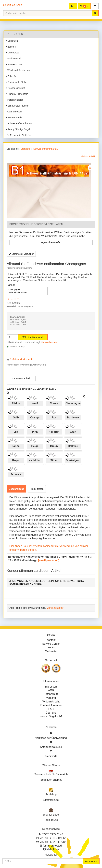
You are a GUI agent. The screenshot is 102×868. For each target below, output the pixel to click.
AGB (51, 690)
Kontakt (51, 640)
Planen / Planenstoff (17, 94)
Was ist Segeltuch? (51, 716)
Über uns (51, 713)
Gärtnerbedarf (14, 112)
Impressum (51, 687)
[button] (95, 6)
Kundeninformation (51, 705)
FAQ (51, 709)
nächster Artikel (88, 156)
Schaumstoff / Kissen (18, 106)
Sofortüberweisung (51, 747)
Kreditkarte (51, 756)
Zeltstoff (11, 47)
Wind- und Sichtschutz (18, 70)
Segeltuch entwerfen (51, 242)
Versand (51, 698)
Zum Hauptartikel (21, 378)
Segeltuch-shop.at (51, 780)
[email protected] (49, 560)
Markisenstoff (14, 59)
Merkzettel (51, 651)
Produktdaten (37, 489)
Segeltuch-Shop (13, 5)
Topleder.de (51, 820)
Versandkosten (49, 342)
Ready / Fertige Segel (18, 129)
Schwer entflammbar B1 (19, 123)
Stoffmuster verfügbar (21, 254)
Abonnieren (91, 861)
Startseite (26, 149)
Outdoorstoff (13, 53)
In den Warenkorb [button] (33, 337)
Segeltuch (12, 41)
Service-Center (51, 644)
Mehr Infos (53, 849)
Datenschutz (51, 694)
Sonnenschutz (14, 64)
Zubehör (11, 76)
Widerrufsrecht (51, 702)
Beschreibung (17, 489)
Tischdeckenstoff (15, 88)
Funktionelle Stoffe (16, 82)
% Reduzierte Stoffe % (18, 135)
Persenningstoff (15, 100)
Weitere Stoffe (14, 118)
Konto (51, 647)
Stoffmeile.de (51, 800)
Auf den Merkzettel (21, 360)
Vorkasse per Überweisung (51, 738)
